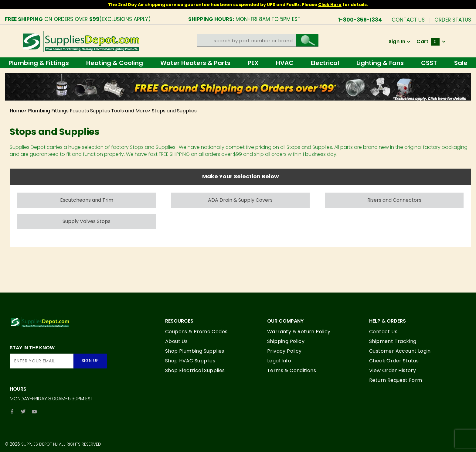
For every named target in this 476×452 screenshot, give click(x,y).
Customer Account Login (400, 351)
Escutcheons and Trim (87, 200)
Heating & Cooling (115, 63)
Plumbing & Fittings (39, 63)
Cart (431, 41)
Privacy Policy (284, 351)
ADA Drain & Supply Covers (240, 200)
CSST (429, 63)
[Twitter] (23, 412)
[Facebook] (12, 412)
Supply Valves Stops (87, 221)
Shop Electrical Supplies (195, 370)
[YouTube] (34, 412)
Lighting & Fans (380, 63)
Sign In (400, 41)
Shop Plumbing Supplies (195, 351)
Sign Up (90, 361)
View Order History (393, 370)
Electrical (325, 63)
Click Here (330, 5)
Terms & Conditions (292, 370)
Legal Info (279, 361)
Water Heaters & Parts (195, 63)
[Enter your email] (42, 361)
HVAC (285, 63)
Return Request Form (396, 380)
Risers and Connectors (394, 200)
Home (17, 111)
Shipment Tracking (393, 341)
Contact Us (408, 19)
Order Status (453, 19)
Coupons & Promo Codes (196, 332)
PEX (253, 63)
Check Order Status (394, 361)
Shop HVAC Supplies (190, 361)
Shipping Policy (286, 341)
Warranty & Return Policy (299, 332)
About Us (176, 341)
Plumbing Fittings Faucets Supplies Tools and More (88, 111)
